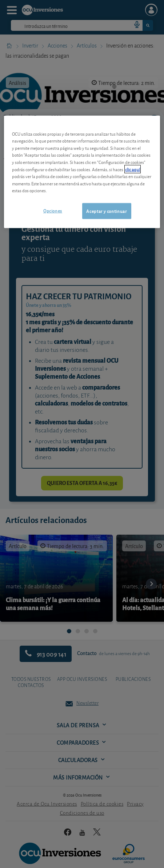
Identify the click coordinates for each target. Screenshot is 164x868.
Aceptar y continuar (106, 211)
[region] (82, 172)
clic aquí (133, 169)
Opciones (53, 210)
